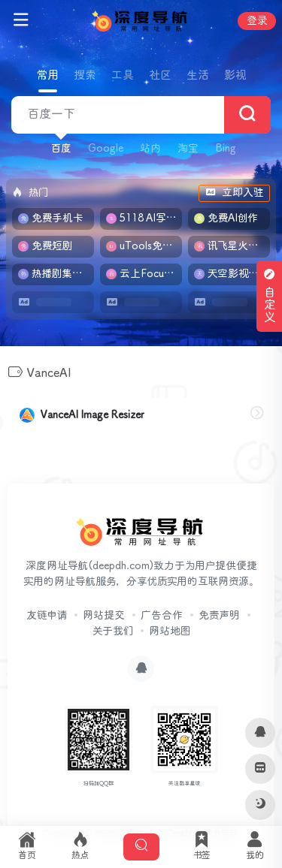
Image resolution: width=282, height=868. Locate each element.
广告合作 (162, 616)
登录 (257, 21)
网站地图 (170, 631)
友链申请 (47, 616)
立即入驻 (234, 193)
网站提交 (104, 616)
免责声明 (219, 616)
